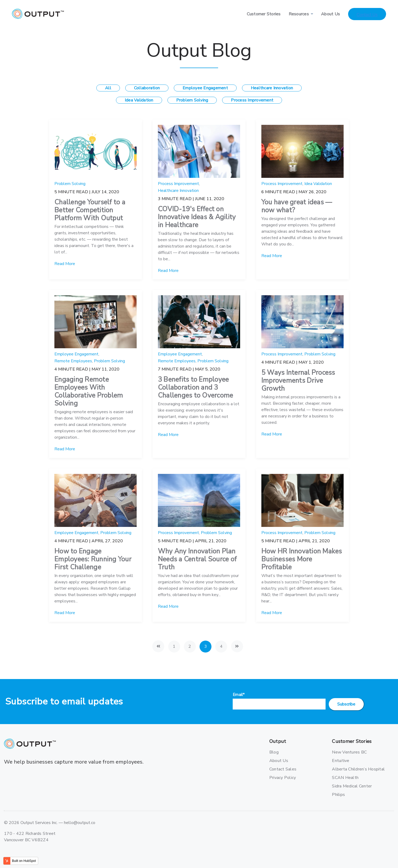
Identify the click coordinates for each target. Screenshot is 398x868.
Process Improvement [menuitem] (252, 100)
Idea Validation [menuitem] (139, 100)
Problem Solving (70, 184)
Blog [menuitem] (274, 752)
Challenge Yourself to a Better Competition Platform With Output (90, 210)
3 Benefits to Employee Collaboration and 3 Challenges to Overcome (196, 387)
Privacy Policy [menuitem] (283, 778)
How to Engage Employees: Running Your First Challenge (93, 559)
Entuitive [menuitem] (341, 761)
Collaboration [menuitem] (147, 88)
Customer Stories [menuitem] (264, 14)
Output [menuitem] (278, 741)
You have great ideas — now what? (297, 206)
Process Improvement (178, 184)
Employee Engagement (76, 354)
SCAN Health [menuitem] (345, 778)
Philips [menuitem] (338, 795)
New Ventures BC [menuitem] (349, 752)
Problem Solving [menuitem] (192, 100)
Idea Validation (318, 184)
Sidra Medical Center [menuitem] (351, 786)
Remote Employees (73, 361)
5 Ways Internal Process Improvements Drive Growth (298, 381)
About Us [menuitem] (330, 14)
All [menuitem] (108, 88)
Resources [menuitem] (299, 14)
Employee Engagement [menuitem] (205, 88)
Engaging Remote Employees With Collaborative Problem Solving (89, 391)
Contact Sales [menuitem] (283, 769)
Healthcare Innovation (178, 191)
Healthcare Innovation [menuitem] (272, 88)
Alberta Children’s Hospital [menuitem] (351, 769)
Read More (65, 264)
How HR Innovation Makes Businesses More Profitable (302, 559)
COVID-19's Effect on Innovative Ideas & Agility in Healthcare (197, 217)
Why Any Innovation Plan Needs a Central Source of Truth (197, 559)
